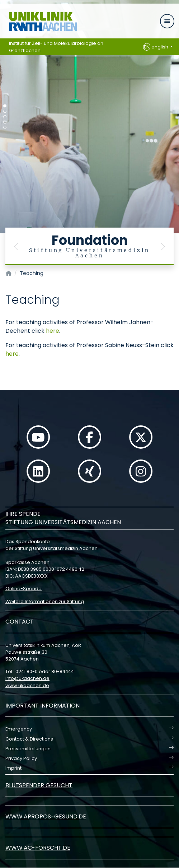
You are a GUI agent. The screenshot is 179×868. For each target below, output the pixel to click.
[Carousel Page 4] (5, 122)
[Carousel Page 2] (5, 111)
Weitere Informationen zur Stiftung (45, 601)
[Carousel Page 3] (5, 117)
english (156, 47)
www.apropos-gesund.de (46, 816)
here (53, 331)
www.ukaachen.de (27, 685)
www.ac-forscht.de (38, 848)
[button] (16, 246)
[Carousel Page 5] (5, 128)
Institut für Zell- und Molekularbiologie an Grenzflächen (56, 47)
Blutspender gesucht (39, 785)
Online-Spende (23, 589)
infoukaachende (27, 678)
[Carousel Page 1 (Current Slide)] (5, 106)
